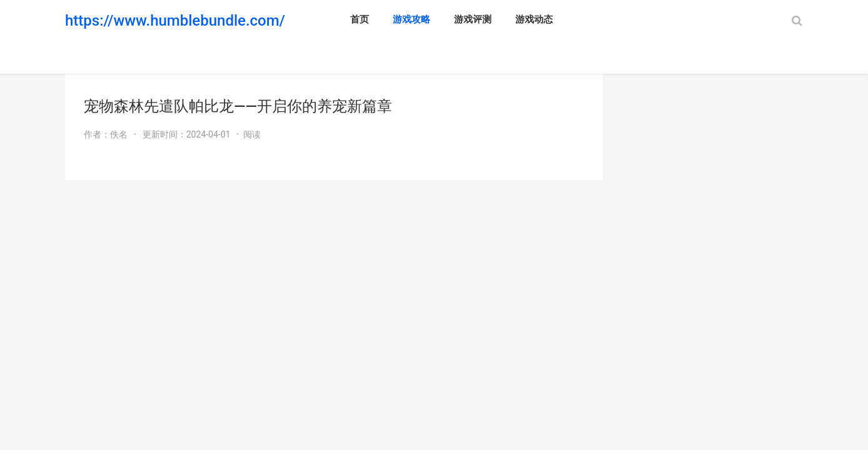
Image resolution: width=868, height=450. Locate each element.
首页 (360, 19)
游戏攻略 (411, 19)
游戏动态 (534, 19)
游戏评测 (473, 19)
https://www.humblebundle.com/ (175, 21)
